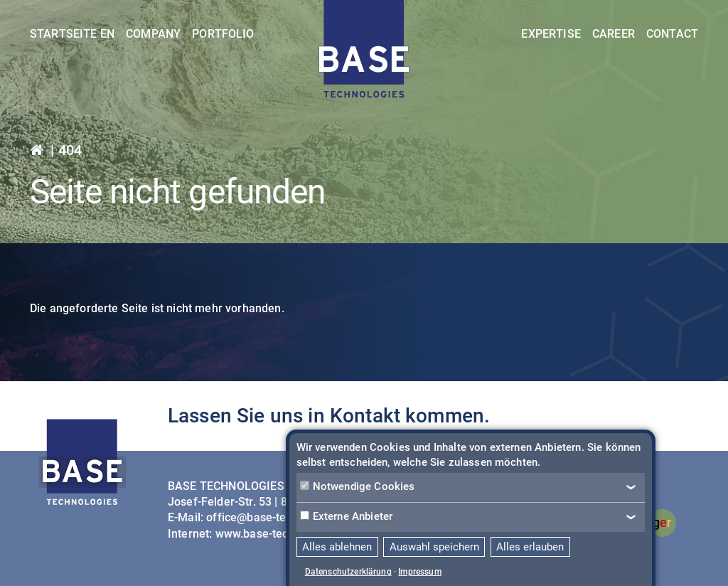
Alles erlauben (530, 547)
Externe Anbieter (347, 516)
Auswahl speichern (434, 547)
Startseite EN (72, 34)
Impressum (419, 572)
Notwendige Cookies (358, 486)
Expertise (551, 34)
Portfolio (223, 34)
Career (614, 34)
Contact (672, 34)
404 (70, 150)
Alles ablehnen (337, 547)
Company (153, 34)
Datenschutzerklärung (348, 572)
